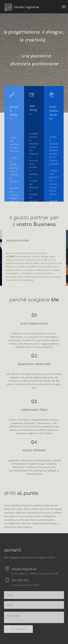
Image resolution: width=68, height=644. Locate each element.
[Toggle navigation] (64, 7)
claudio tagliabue (27, 7)
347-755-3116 (20, 582)
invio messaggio (18, 632)
